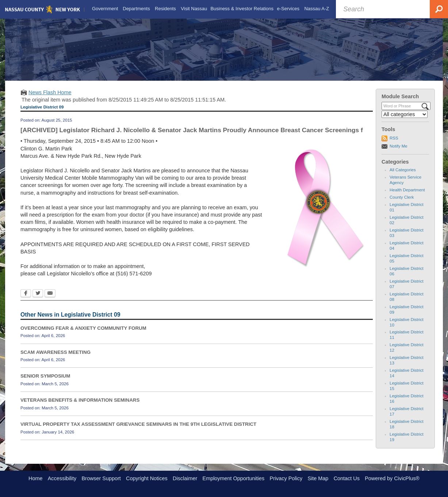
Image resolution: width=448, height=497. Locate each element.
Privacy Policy (286, 478)
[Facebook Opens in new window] (26, 300)
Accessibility (62, 478)
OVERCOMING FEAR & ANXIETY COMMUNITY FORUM (83, 334)
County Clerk (402, 203)
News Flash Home (50, 99)
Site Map (318, 478)
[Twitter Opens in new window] (38, 300)
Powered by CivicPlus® (392, 478)
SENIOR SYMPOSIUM (45, 382)
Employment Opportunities (234, 478)
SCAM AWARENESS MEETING (55, 358)
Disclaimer (185, 478)
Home (35, 478)
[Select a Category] (405, 121)
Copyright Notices (147, 478)
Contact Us (347, 478)
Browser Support (101, 478)
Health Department (407, 196)
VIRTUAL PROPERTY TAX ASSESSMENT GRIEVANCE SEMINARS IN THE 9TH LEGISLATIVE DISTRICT (138, 430)
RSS (394, 144)
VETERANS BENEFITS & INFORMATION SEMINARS (80, 406)
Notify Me (399, 152)
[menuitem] (104, 8)
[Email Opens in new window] (50, 300)
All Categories (403, 176)
